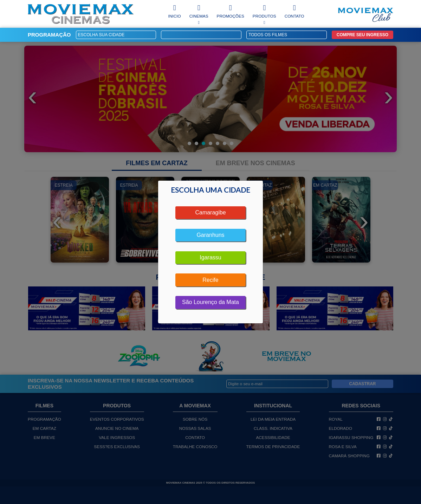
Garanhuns (210, 235)
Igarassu (210, 257)
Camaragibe (210, 212)
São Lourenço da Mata (210, 302)
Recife (210, 280)
